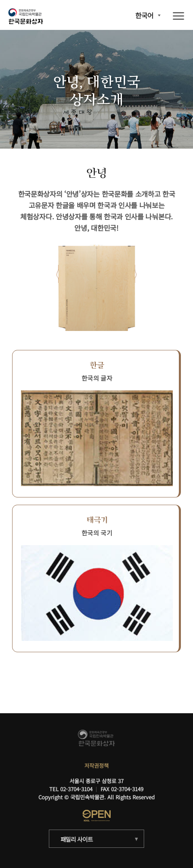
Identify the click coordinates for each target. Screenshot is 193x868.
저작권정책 (96, 766)
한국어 (144, 16)
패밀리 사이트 (77, 839)
